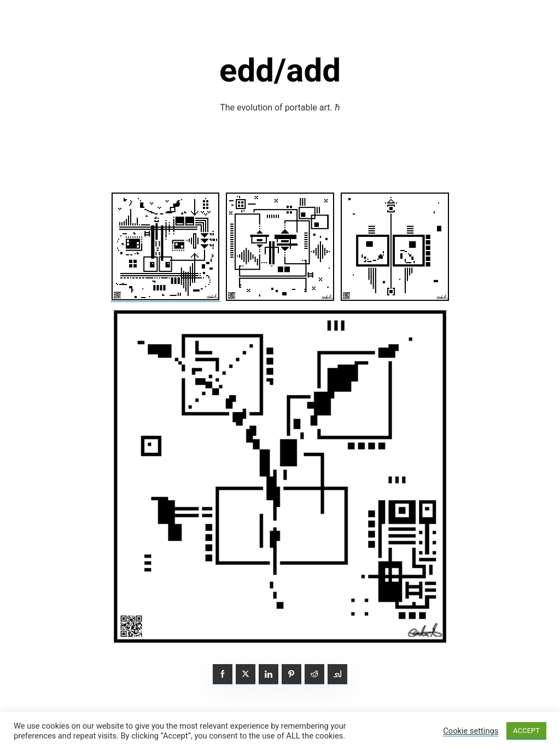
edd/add (280, 70)
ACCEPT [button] (526, 731)
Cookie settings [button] (471, 731)
